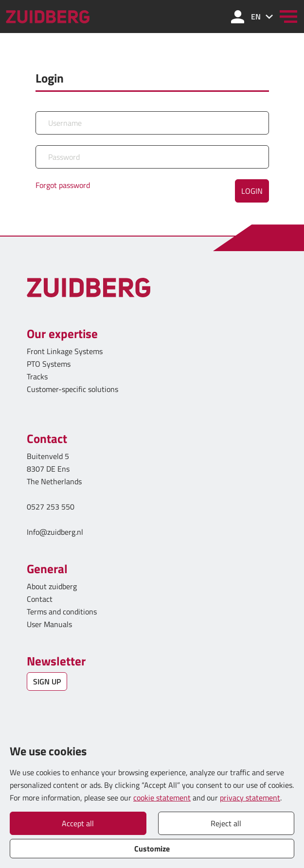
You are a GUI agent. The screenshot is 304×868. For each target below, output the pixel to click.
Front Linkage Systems (65, 351)
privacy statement (250, 798)
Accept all (78, 823)
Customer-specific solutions (72, 389)
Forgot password (63, 185)
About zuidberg (52, 586)
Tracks (37, 376)
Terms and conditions (62, 612)
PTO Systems (49, 364)
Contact (40, 599)
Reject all (226, 823)
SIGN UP (47, 681)
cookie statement (162, 798)
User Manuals (50, 624)
